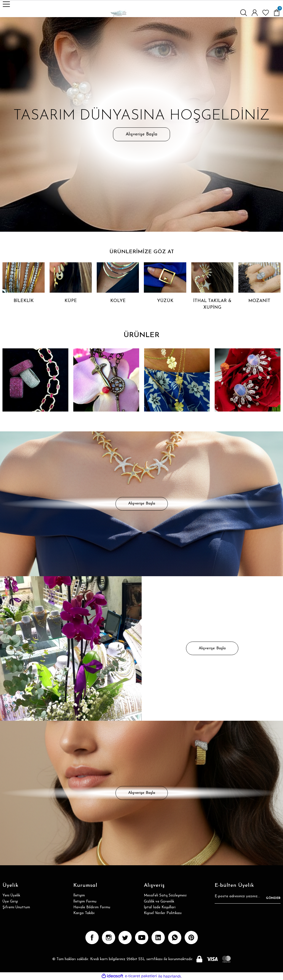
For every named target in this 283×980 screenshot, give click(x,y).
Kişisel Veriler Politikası (163, 913)
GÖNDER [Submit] (273, 898)
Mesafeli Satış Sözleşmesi (165, 895)
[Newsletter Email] (248, 898)
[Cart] (277, 13)
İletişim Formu (85, 902)
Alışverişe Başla (141, 134)
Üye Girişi (10, 902)
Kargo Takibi (84, 913)
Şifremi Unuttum (16, 907)
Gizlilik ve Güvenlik (159, 902)
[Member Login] (255, 13)
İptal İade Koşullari (160, 907)
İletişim (79, 895)
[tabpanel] (141, 124)
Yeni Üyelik (11, 895)
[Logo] (119, 13)
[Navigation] (6, 4)
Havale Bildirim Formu (92, 907)
